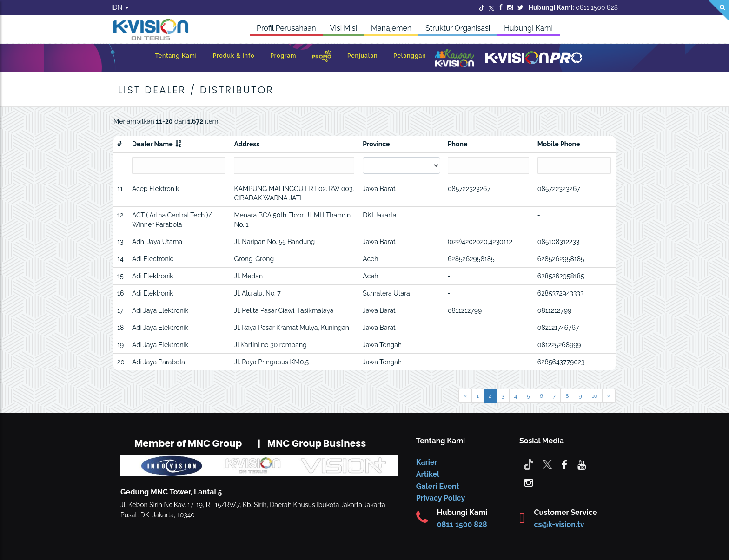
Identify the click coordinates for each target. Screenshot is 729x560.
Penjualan (362, 56)
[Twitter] (482, 7)
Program (283, 56)
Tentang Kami (176, 56)
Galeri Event (438, 486)
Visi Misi (344, 28)
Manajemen (391, 28)
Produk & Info (234, 56)
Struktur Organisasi (458, 28)
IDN (120, 7)
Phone (458, 144)
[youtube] (582, 464)
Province (376, 144)
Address (247, 144)
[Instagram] (510, 7)
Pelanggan (410, 56)
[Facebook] (501, 7)
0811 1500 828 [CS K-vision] (462, 524)
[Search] (719, 10)
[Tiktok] (529, 464)
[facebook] (564, 464)
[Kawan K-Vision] (454, 59)
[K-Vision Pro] (534, 58)
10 (595, 396)
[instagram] (529, 482)
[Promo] (322, 58)
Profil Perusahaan (286, 28)
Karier (427, 462)
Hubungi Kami (528, 28)
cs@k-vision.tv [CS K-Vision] (559, 524)
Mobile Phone (559, 144)
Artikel (428, 474)
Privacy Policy (441, 498)
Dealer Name (152, 144)
